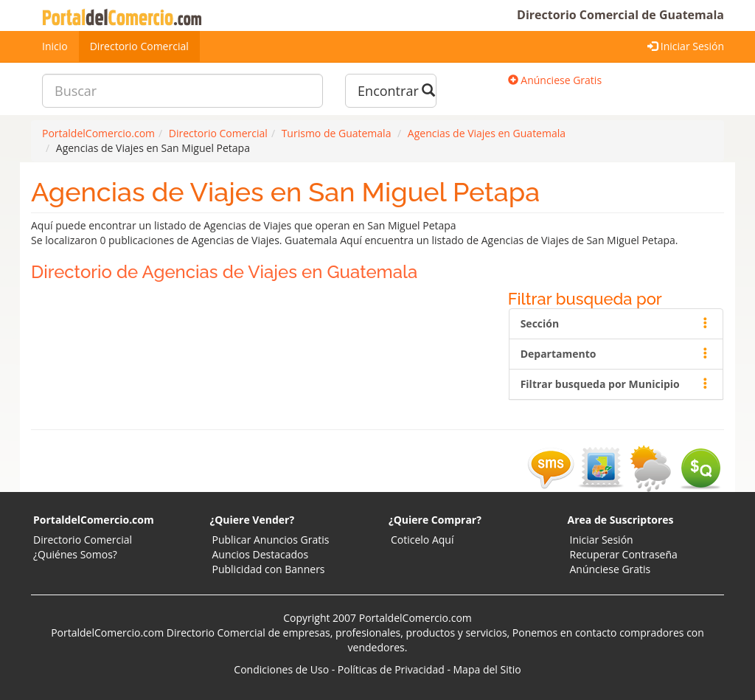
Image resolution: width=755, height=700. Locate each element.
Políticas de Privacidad (391, 669)
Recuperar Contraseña (624, 554)
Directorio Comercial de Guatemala (620, 15)
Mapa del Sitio (487, 669)
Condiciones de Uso (281, 669)
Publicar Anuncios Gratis (271, 540)
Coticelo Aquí (422, 540)
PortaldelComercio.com (94, 520)
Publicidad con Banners (269, 569)
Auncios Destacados (261, 554)
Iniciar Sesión (686, 46)
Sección (616, 323)
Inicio (55, 46)
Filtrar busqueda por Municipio (616, 384)
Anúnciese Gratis (555, 80)
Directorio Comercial (139, 46)
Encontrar (396, 91)
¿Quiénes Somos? (75, 554)
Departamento (616, 354)
